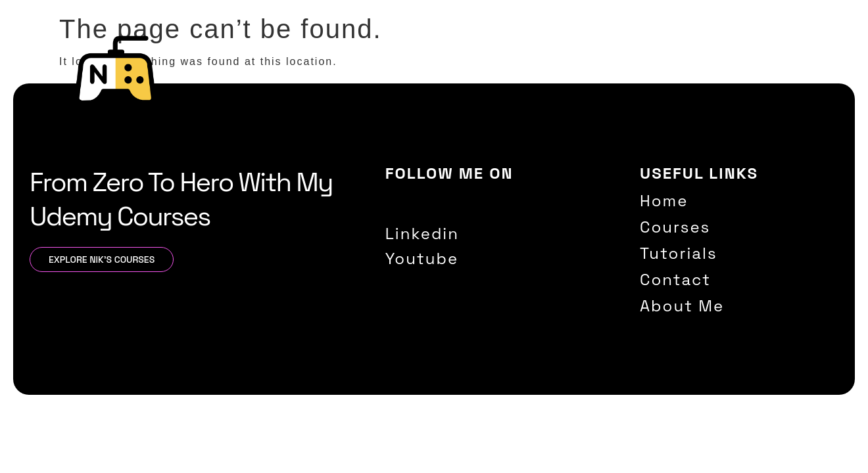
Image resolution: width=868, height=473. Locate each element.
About (774, 79)
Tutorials (641, 79)
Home (510, 79)
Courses (571, 79)
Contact (711, 79)
